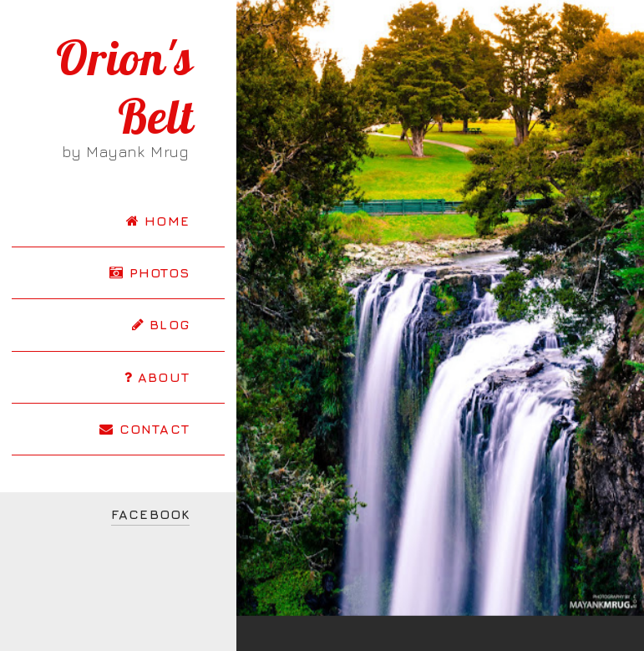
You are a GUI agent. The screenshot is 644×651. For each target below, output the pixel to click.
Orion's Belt (125, 87)
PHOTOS (150, 272)
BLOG (161, 324)
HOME (158, 221)
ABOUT (157, 377)
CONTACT (145, 429)
